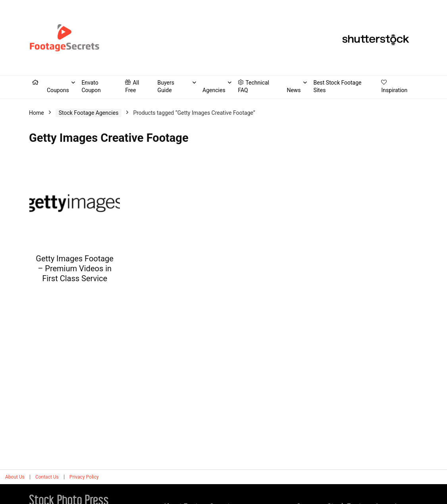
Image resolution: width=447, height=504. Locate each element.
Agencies (214, 90)
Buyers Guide (166, 86)
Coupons (58, 90)
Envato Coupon (91, 86)
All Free (132, 86)
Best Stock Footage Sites (337, 86)
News (294, 90)
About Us (15, 477)
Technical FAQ (253, 86)
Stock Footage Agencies (89, 113)
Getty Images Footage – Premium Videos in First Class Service (75, 268)
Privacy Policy (84, 477)
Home (37, 113)
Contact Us (47, 477)
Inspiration (394, 86)
